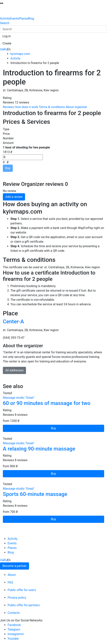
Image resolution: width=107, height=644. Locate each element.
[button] (7, 36)
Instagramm (16, 634)
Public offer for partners (24, 605)
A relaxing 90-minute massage (39, 449)
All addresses (14, 370)
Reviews (8, 107)
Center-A (13, 322)
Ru (5, 49)
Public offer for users (22, 590)
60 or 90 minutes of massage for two (47, 403)
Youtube (13, 639)
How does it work (26, 107)
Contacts (14, 613)
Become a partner (15, 566)
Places (24, 19)
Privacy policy (17, 598)
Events (14, 19)
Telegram (14, 629)
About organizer (76, 107)
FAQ (10, 582)
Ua (2, 49)
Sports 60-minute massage (35, 494)
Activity (5, 19)
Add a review (14, 197)
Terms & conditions (52, 107)
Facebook (14, 625)
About (12, 575)
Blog (31, 19)
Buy (8, 168)
